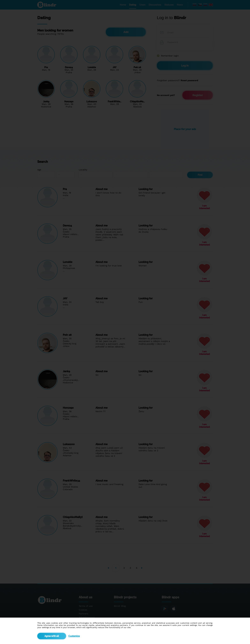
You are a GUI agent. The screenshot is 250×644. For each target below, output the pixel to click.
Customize (74, 636)
